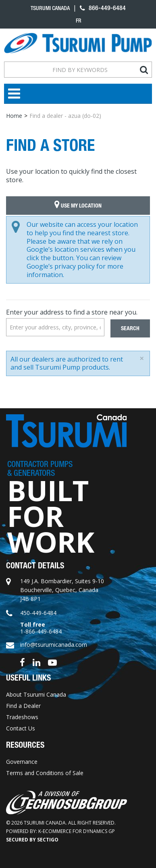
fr (79, 21)
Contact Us (21, 728)
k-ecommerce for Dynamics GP (77, 831)
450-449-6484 (38, 613)
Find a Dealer (23, 706)
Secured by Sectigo (32, 840)
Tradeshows (22, 717)
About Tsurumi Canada (36, 694)
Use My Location (78, 206)
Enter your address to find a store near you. (72, 312)
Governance (22, 762)
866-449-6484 (103, 8)
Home (14, 116)
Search (130, 328)
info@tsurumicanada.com (54, 645)
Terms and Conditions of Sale (45, 773)
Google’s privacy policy (61, 266)
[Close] (142, 358)
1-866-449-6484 (41, 631)
